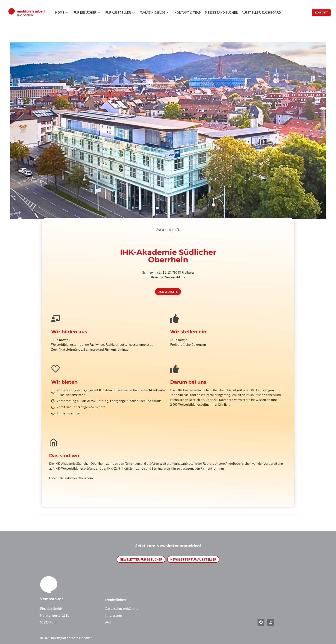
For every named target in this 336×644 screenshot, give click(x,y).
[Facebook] (261, 622)
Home (60, 12)
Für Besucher (85, 12)
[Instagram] (271, 622)
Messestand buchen (222, 12)
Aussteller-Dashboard (261, 12)
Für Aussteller (118, 12)
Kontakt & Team (188, 12)
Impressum (114, 615)
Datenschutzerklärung (122, 608)
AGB (108, 622)
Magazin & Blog (153, 12)
